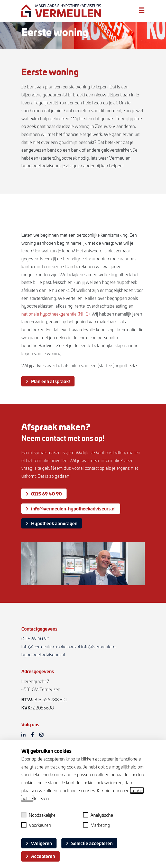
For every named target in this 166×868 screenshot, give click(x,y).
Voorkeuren (36, 825)
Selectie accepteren (89, 843)
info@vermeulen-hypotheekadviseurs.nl (71, 508)
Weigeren (39, 843)
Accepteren (40, 856)
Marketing (96, 825)
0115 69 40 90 (44, 493)
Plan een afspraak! (48, 382)
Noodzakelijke (38, 815)
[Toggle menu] (142, 10)
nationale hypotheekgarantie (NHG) (56, 315)
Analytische (98, 815)
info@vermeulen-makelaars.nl (51, 647)
